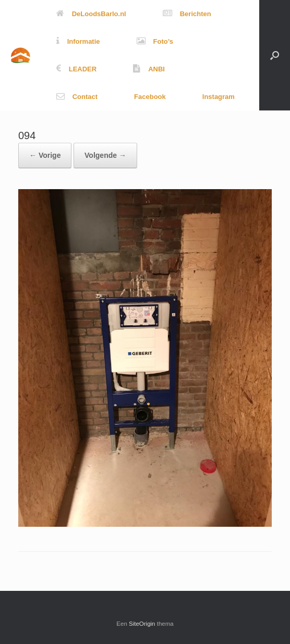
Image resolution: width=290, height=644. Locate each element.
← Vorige (45, 155)
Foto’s (155, 41)
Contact (77, 97)
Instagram (219, 97)
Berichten (187, 14)
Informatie (78, 41)
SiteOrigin (142, 624)
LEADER (76, 69)
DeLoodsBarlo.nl (91, 14)
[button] (275, 55)
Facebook (150, 97)
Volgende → (105, 155)
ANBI (149, 69)
